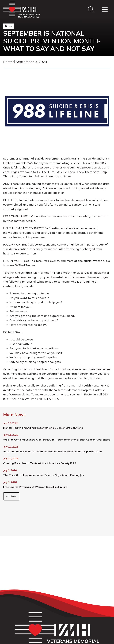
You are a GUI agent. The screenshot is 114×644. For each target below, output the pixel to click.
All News (11, 496)
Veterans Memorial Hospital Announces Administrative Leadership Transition (52, 451)
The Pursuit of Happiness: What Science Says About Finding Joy (44, 475)
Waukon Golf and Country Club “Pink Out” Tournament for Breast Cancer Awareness (57, 440)
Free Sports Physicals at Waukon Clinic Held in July (35, 487)
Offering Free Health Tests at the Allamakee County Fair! (39, 463)
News (8, 26)
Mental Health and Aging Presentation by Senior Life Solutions (43, 428)
